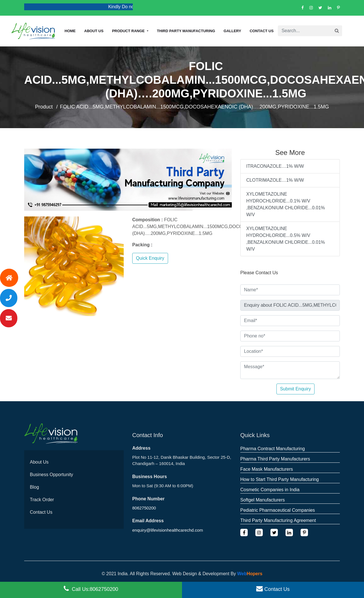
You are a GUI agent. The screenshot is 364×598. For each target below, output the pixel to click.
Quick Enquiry (150, 258)
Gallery (232, 31)
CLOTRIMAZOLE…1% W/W (275, 180)
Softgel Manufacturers (263, 500)
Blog (34, 487)
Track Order (42, 500)
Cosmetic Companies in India (270, 490)
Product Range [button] (129, 31)
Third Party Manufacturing (186, 31)
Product (44, 107)
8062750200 (144, 508)
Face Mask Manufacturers (267, 469)
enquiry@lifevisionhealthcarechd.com (168, 530)
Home (70, 31)
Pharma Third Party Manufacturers (275, 459)
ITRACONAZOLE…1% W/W (275, 166)
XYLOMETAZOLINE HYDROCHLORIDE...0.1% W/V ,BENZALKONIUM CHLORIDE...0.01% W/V (286, 204)
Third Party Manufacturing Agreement (278, 520)
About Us (39, 462)
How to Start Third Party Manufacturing (280, 479)
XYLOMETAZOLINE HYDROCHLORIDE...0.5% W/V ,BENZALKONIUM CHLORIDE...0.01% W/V (286, 239)
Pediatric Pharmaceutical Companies (278, 510)
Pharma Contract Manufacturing (273, 449)
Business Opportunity (51, 475)
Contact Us (262, 31)
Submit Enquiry (296, 389)
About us (94, 31)
